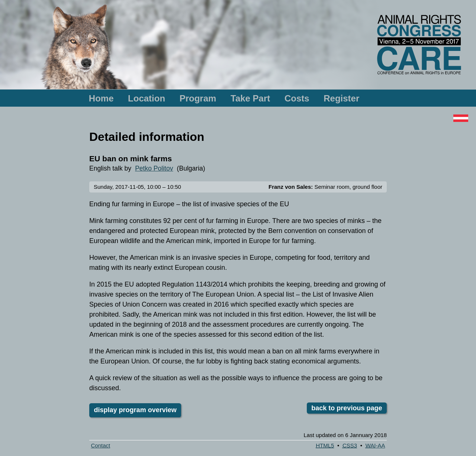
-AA (375, 445)
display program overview (135, 410)
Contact (101, 445)
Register (341, 98)
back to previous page (347, 408)
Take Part (250, 98)
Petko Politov (154, 168)
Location (147, 98)
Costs (297, 98)
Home (101, 98)
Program (198, 98)
